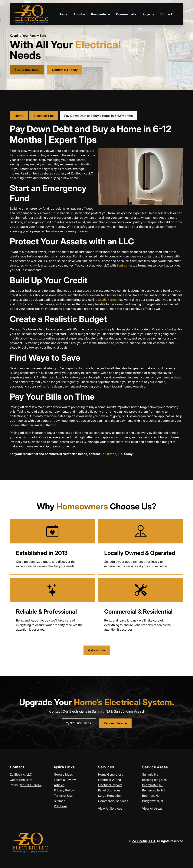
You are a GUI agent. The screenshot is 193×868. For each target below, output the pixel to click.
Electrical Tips (44, 116)
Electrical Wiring (110, 780)
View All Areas (154, 808)
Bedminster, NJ (153, 785)
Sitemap (60, 801)
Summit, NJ (150, 774)
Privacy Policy (64, 790)
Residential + (101, 14)
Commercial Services (113, 801)
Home (63, 14)
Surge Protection (110, 796)
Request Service (115, 723)
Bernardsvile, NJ (154, 790)
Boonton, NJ (151, 796)
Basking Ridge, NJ (155, 780)
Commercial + (126, 14)
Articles (59, 785)
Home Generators (110, 774)
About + (79, 14)
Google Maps (63, 774)
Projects (148, 14)
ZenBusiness (125, 265)
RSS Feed (61, 806)
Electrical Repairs (110, 785)
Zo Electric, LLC (112, 454)
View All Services (112, 808)
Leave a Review (65, 780)
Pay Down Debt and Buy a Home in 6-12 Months (99, 116)
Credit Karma (107, 300)
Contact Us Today (65, 70)
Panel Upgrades (109, 790)
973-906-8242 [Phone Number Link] (27, 70)
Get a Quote (97, 650)
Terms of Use (63, 796)
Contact (166, 14)
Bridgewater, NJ (153, 801)
